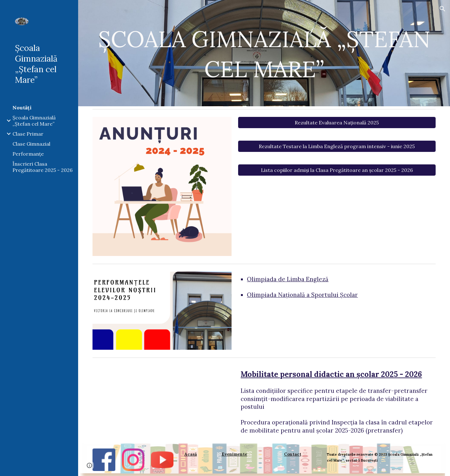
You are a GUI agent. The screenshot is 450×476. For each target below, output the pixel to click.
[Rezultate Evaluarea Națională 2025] (337, 123)
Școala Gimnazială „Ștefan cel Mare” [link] (34, 121)
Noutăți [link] (22, 108)
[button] (442, 9)
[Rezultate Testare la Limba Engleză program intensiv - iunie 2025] (337, 146)
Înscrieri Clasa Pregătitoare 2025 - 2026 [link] (42, 167)
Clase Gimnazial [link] (31, 144)
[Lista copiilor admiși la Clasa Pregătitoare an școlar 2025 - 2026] (337, 170)
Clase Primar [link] (28, 134)
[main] (264, 53)
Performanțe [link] (28, 154)
